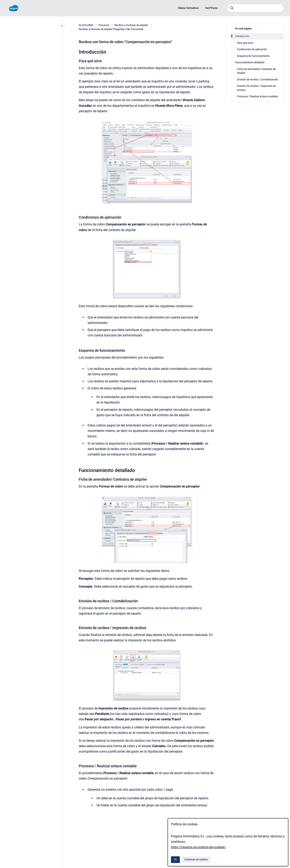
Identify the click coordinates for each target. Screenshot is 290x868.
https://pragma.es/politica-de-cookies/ (198, 847)
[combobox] (255, 8)
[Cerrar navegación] (62, 26)
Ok (175, 859)
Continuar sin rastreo (196, 859)
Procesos (104, 25)
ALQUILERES (86, 25)
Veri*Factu (211, 8)
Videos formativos (188, 8)
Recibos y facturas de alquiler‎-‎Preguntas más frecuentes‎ (111, 29)
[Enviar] (232, 8)
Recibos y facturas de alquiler (131, 25)
